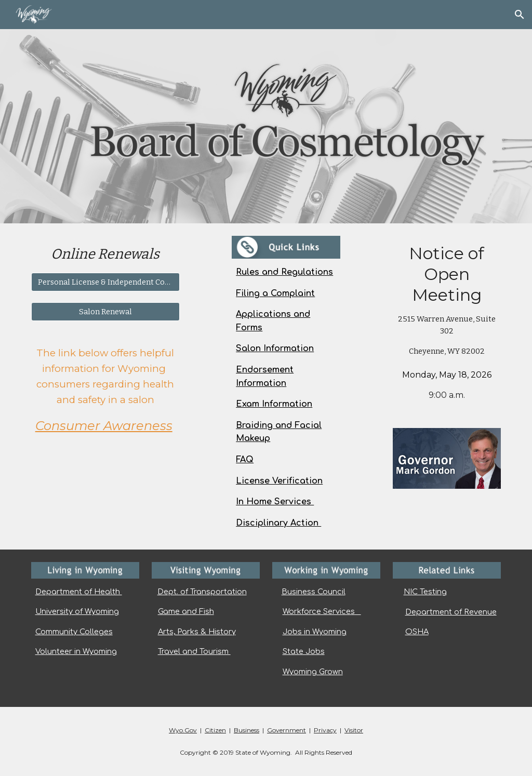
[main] (105, 254)
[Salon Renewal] (105, 311)
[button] (520, 15)
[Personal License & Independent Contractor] (105, 282)
